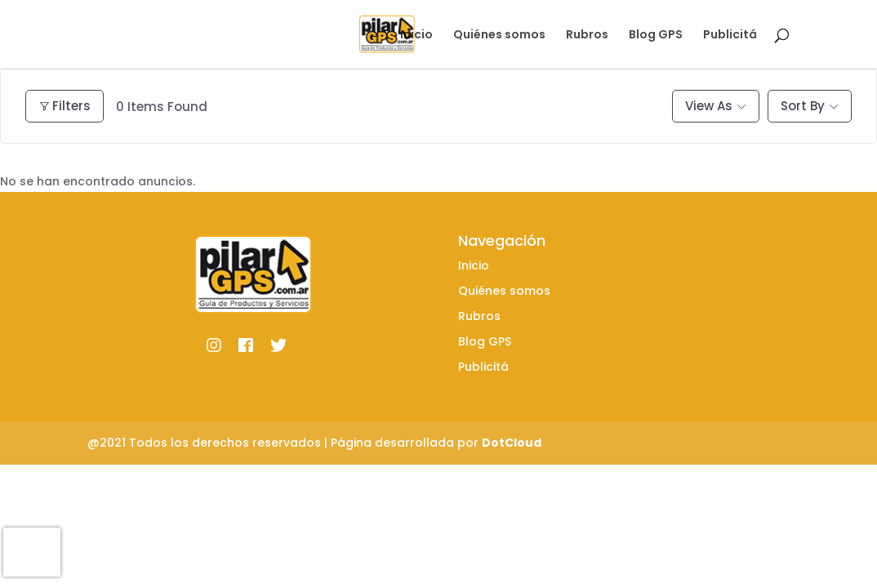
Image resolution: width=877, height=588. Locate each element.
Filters (65, 106)
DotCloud (512, 443)
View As (709, 106)
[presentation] (32, 552)
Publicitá (730, 36)
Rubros (587, 36)
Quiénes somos (499, 36)
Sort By (803, 106)
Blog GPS (656, 36)
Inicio (416, 36)
